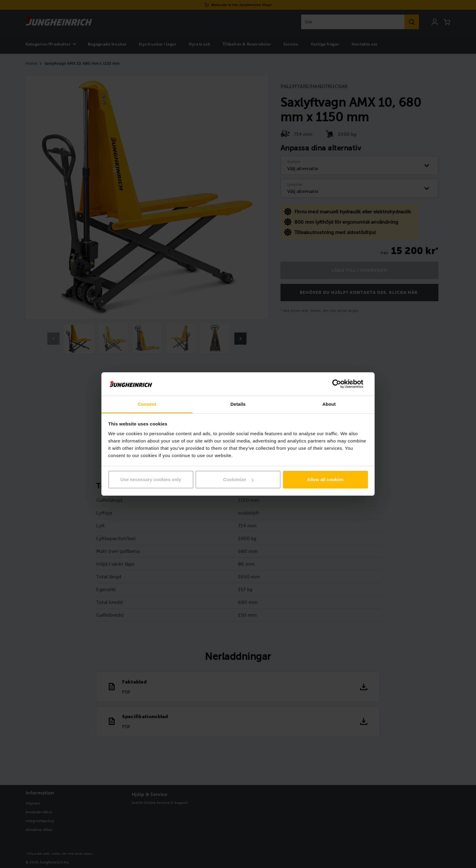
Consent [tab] (147, 404)
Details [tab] (238, 404)
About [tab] (329, 404)
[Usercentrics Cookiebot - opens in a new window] (341, 384)
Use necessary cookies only (151, 479)
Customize (238, 479)
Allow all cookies (325, 479)
